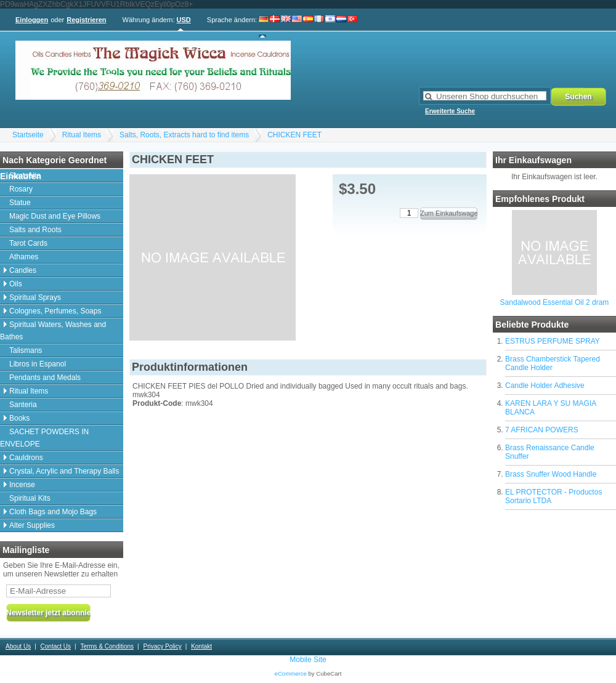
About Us (18, 646)
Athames (24, 257)
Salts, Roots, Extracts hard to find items (184, 135)
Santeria (23, 405)
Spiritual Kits (30, 498)
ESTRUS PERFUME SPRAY (553, 341)
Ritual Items (82, 135)
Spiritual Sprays (35, 297)
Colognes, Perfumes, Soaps (55, 311)
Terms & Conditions (107, 646)
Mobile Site (308, 660)
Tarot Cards (28, 243)
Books (19, 418)
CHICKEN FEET (294, 135)
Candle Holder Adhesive (545, 386)
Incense (22, 485)
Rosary (21, 189)
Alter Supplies (32, 525)
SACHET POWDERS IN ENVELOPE (44, 438)
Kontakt (201, 646)
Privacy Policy (162, 646)
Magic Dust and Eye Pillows (55, 216)
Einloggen (32, 20)
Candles (23, 270)
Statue (20, 203)
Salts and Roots (35, 230)
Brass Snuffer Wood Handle (551, 474)
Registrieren (86, 20)
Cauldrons (26, 458)
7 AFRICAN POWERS (542, 430)
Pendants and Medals (45, 378)
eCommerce (291, 673)
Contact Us (56, 646)
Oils (16, 284)
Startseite (28, 135)
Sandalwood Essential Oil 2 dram (555, 302)
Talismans (26, 350)
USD (184, 20)
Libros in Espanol (38, 364)
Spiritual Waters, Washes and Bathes (53, 331)
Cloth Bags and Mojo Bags (53, 512)
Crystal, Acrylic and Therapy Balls (64, 471)
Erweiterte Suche (450, 111)
